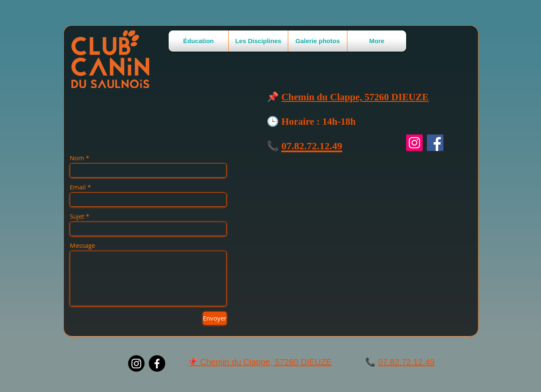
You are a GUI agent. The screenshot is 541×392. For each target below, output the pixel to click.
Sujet (77, 216)
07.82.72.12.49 (406, 362)
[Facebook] (435, 143)
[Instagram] (414, 143)
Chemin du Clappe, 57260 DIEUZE (355, 97)
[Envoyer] (215, 318)
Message (82, 245)
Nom (77, 158)
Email (78, 187)
